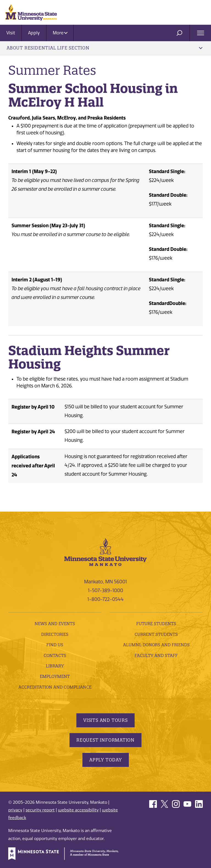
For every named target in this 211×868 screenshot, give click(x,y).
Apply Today (106, 760)
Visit (11, 33)
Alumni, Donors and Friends (156, 645)
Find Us (55, 645)
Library (55, 666)
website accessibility (78, 810)
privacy (15, 810)
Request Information (105, 740)
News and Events (55, 624)
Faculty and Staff (156, 655)
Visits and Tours (105, 720)
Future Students (156, 624)
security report (40, 810)
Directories (55, 634)
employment (55, 676)
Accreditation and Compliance (55, 687)
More (60, 33)
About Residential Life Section (105, 48)
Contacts (55, 655)
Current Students (156, 634)
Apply (34, 33)
